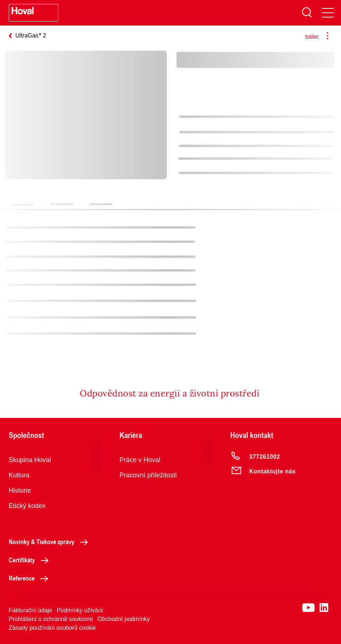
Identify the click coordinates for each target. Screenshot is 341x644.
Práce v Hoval (140, 460)
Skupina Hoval (30, 460)
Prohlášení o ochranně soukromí (51, 619)
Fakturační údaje (30, 610)
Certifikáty (31, 560)
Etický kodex (27, 506)
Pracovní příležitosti (148, 475)
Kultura (19, 475)
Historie (20, 490)
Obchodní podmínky (124, 619)
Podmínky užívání (80, 610)
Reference (30, 578)
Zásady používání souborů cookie (52, 628)
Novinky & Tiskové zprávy (50, 542)
